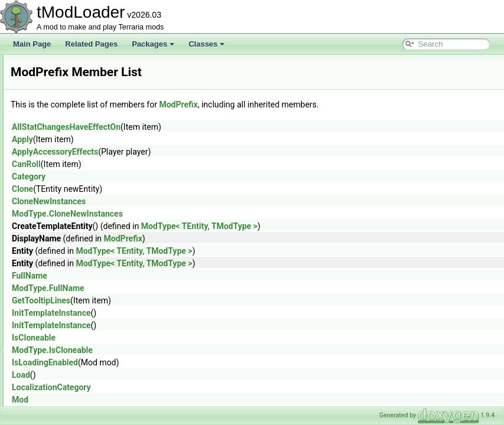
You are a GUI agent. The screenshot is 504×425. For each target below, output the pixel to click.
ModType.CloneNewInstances (215, 214)
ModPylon (55, 275)
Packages (153, 44)
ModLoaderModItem (71, 119)
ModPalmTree (61, 210)
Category (176, 176)
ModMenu (55, 145)
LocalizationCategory (199, 387)
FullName (177, 276)
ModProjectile (61, 249)
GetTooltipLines (189, 300)
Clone (170, 189)
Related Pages (91, 44)
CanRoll (174, 164)
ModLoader (57, 106)
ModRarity (55, 288)
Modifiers (53, 67)
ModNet (51, 171)
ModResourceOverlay (73, 314)
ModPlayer (56, 223)
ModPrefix (55, 236)
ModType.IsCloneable (200, 350)
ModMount (56, 158)
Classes (207, 44)
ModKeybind (59, 93)
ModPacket (57, 197)
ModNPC (53, 184)
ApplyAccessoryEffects (203, 152)
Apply (170, 139)
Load (169, 375)
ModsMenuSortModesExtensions (91, 379)
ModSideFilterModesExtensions (89, 366)
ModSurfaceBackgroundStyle (85, 405)
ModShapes (58, 340)
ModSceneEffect (65, 327)
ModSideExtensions (70, 353)
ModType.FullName (196, 288)
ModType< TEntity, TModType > (347, 226)
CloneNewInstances (196, 201)
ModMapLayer (62, 132)
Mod (168, 400)
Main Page (32, 44)
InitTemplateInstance (199, 313)
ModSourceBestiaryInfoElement (89, 392)
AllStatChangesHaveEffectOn (214, 127)
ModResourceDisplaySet (78, 301)
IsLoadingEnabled (193, 362)
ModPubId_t (58, 262)
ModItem (53, 80)
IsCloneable (181, 338)
